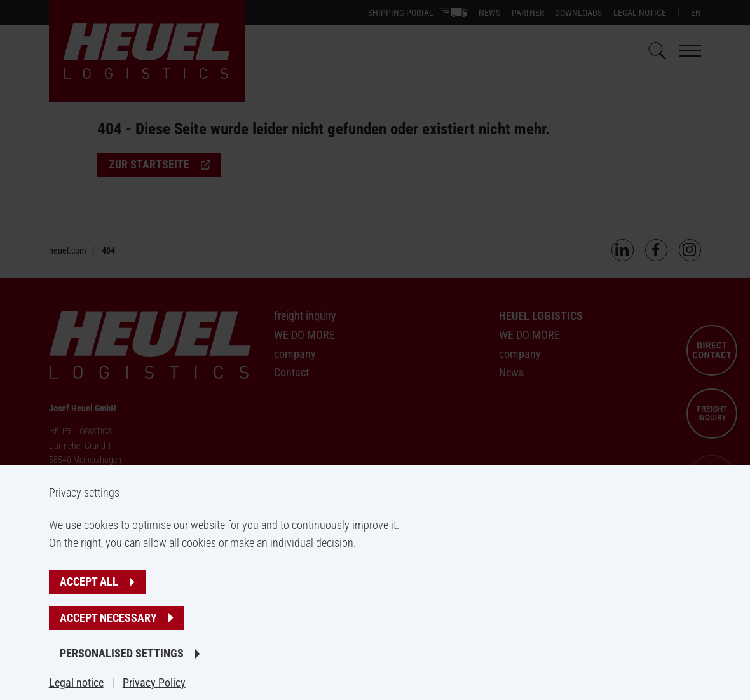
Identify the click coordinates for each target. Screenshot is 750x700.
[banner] (375, 350)
